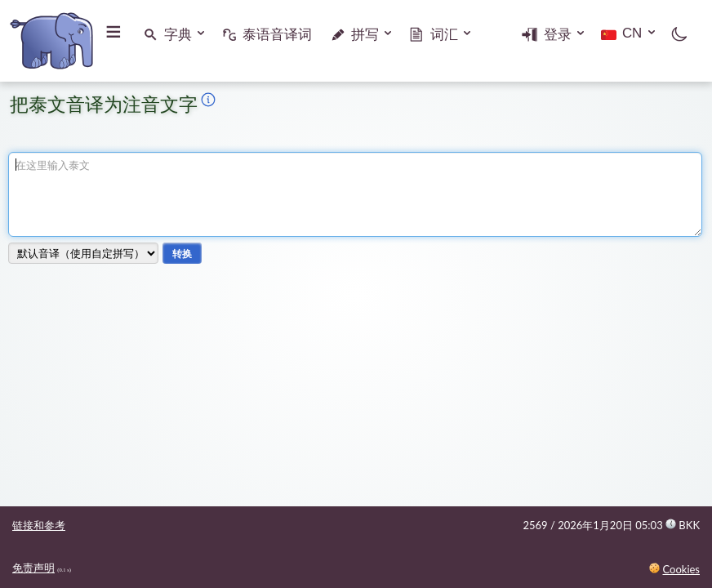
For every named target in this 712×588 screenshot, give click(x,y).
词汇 (444, 35)
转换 (182, 253)
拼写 (365, 35)
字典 (178, 35)
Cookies (681, 569)
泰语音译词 (277, 35)
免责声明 (33, 568)
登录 (557, 35)
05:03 (667, 525)
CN (631, 33)
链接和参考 (39, 525)
